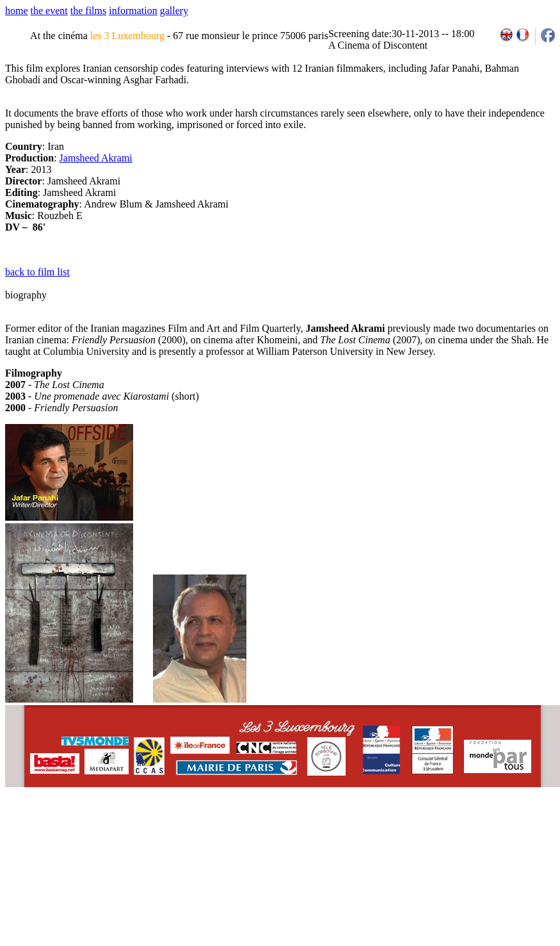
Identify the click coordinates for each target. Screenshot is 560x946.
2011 (441, 830)
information (133, 11)
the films (88, 11)
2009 (412, 830)
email (104, 830)
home (17, 11)
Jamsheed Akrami (96, 158)
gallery (174, 11)
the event (49, 11)
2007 (384, 830)
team (231, 830)
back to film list (37, 272)
